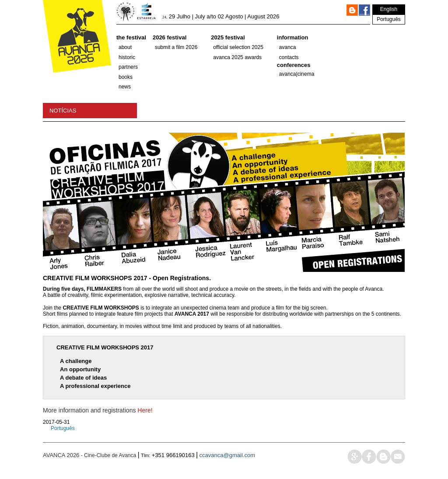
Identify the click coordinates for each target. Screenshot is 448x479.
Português (389, 19)
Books (126, 77)
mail (398, 456)
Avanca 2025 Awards (237, 57)
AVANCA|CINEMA (297, 74)
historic (127, 57)
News (125, 87)
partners (128, 67)
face (369, 456)
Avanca (288, 47)
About (125, 47)
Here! (145, 410)
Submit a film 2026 (176, 47)
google (355, 456)
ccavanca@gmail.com (227, 455)
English (389, 9)
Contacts (289, 57)
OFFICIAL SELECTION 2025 (238, 47)
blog (383, 456)
